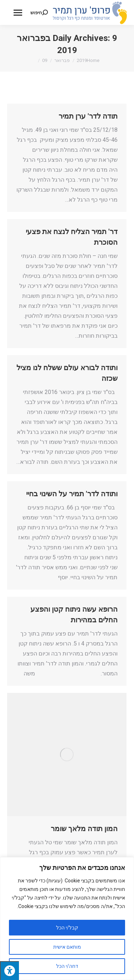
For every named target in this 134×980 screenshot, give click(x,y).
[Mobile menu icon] (18, 13)
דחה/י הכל (67, 966)
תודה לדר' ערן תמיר (88, 116)
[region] (67, 919)
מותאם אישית (67, 947)
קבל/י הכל (67, 928)
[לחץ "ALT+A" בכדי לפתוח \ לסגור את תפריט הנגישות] (9, 971)
